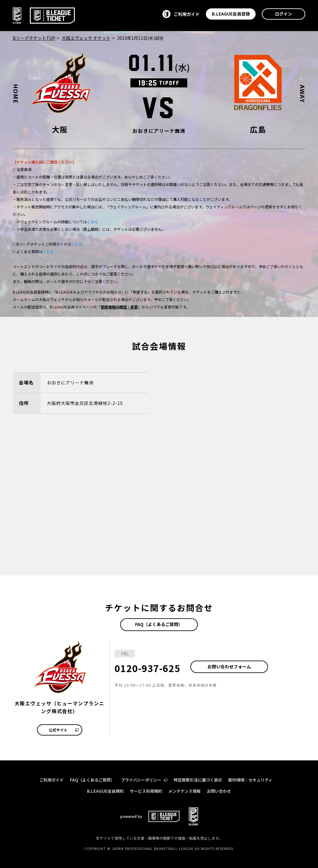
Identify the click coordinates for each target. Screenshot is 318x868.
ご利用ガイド (52, 780)
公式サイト (64, 730)
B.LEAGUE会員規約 (105, 791)
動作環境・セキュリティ (250, 780)
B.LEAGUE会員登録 (231, 14)
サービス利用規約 (146, 791)
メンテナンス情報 (184, 791)
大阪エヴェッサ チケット (86, 38)
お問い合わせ (219, 791)
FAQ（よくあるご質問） (159, 624)
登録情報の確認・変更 (119, 307)
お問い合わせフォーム (229, 666)
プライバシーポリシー (144, 780)
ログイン (284, 14)
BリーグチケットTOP (34, 38)
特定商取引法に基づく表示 (198, 780)
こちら (93, 222)
